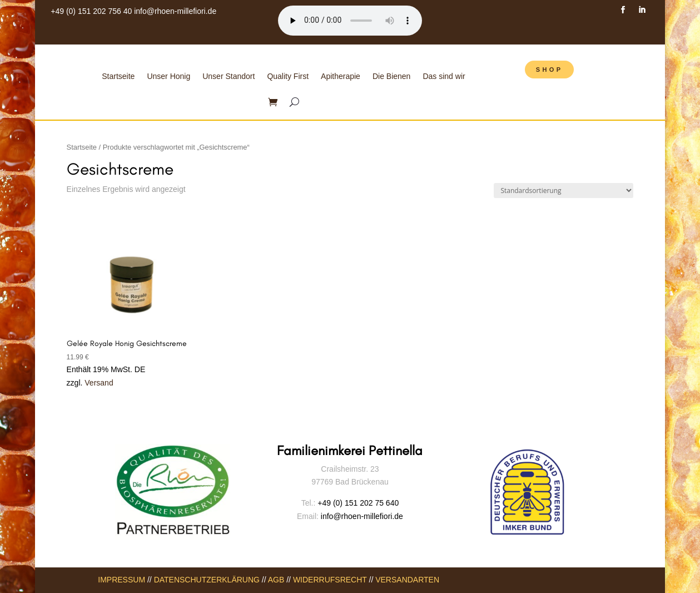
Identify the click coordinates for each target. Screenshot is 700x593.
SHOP (550, 70)
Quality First (288, 76)
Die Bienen (392, 76)
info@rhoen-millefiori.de (175, 11)
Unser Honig (168, 76)
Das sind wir (444, 76)
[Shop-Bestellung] (564, 191)
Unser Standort (229, 76)
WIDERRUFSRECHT (330, 580)
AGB (276, 580)
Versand (99, 383)
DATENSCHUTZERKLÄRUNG (207, 580)
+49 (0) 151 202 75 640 (358, 503)
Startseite (118, 76)
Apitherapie (341, 76)
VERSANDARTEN (407, 580)
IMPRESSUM (121, 580)
